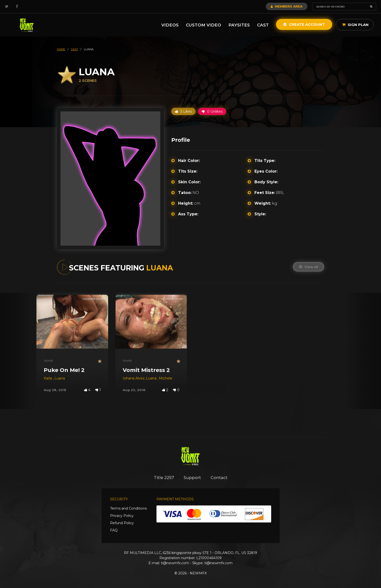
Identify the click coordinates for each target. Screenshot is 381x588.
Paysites (239, 25)
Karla (48, 378)
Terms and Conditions (128, 508)
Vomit (48, 361)
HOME (61, 49)
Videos (170, 25)
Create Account (304, 24)
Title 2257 (164, 478)
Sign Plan (355, 25)
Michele (166, 378)
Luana (60, 378)
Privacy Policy (122, 516)
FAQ (114, 530)
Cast (263, 25)
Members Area (287, 6)
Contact (219, 478)
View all (308, 267)
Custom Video (203, 25)
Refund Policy (122, 523)
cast (74, 49)
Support (192, 478)
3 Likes (183, 111)
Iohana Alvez (134, 378)
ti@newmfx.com (175, 563)
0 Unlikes (212, 111)
